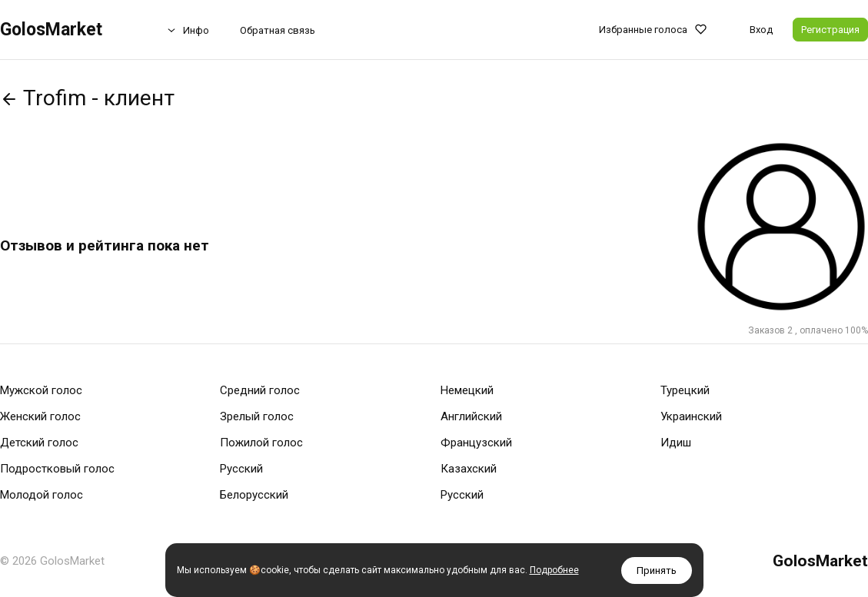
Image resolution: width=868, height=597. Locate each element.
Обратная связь (278, 30)
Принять (657, 570)
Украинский (691, 416)
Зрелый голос (257, 416)
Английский (471, 416)
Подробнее (554, 570)
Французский (476, 443)
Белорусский (254, 495)
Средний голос (260, 390)
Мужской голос (41, 390)
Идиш (676, 443)
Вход (761, 30)
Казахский (469, 469)
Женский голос (40, 416)
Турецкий (685, 390)
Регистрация (830, 30)
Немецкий (467, 390)
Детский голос (39, 443)
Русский (241, 469)
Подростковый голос (57, 469)
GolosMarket (51, 30)
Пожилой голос (261, 443)
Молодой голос (42, 495)
